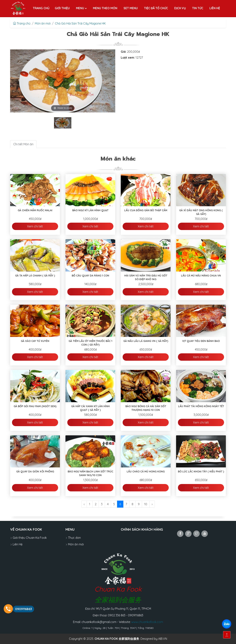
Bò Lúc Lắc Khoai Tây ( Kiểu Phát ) (201, 471)
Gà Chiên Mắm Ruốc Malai (35, 210)
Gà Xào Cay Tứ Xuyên (35, 341)
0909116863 (24, 609)
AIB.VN (163, 639)
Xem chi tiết (35, 226)
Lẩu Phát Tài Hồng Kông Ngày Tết (201, 406)
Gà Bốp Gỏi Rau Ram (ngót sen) (35, 406)
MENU (70, 529)
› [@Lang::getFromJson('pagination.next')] (152, 504)
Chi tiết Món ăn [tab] (23, 144)
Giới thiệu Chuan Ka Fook (28, 538)
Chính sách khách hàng (142, 529)
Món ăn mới (43, 23)
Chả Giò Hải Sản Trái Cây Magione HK (80, 23)
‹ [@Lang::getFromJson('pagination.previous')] (84, 504)
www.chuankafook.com (147, 622)
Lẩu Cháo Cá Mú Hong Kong (146, 471)
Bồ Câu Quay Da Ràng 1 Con (90, 276)
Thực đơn (73, 538)
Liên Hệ (16, 544)
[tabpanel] (63, 123)
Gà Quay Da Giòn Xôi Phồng (35, 471)
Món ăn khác (118, 159)
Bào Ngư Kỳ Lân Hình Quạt (90, 210)
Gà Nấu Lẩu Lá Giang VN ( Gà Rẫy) (146, 341)
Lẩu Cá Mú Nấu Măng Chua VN (201, 276)
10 (146, 504)
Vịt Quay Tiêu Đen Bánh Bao (201, 341)
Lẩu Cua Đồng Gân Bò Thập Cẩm (146, 210)
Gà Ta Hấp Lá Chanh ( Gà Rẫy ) (35, 276)
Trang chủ (22, 23)
